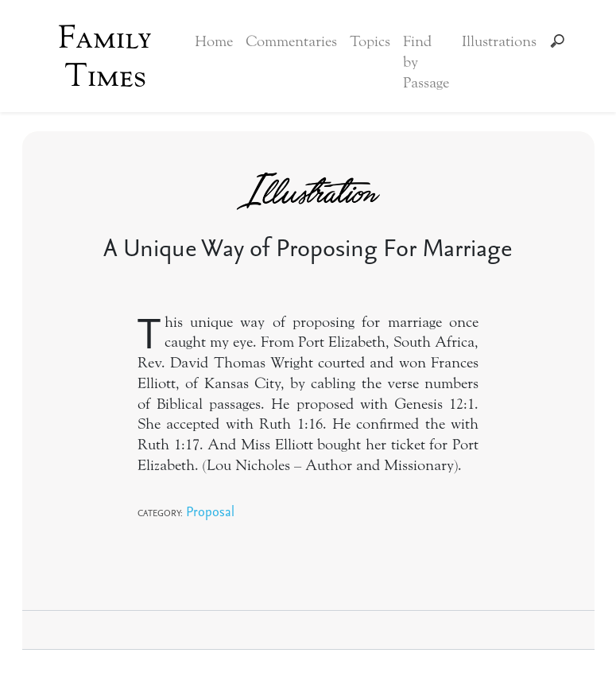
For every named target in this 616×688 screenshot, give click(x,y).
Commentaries (291, 41)
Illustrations (499, 41)
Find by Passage (426, 62)
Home (214, 41)
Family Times (105, 56)
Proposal (210, 511)
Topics (370, 41)
